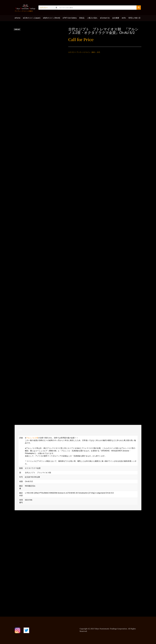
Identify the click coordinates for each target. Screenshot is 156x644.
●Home (17, 18)
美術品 (82, 18)
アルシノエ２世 (32, 438)
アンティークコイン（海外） (86, 52)
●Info (124, 18)
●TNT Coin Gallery (70, 18)
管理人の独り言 (134, 18)
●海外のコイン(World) (51, 18)
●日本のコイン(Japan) (32, 18)
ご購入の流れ (92, 18)
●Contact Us (105, 18)
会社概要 (116, 18)
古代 (98, 52)
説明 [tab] (20, 430)
